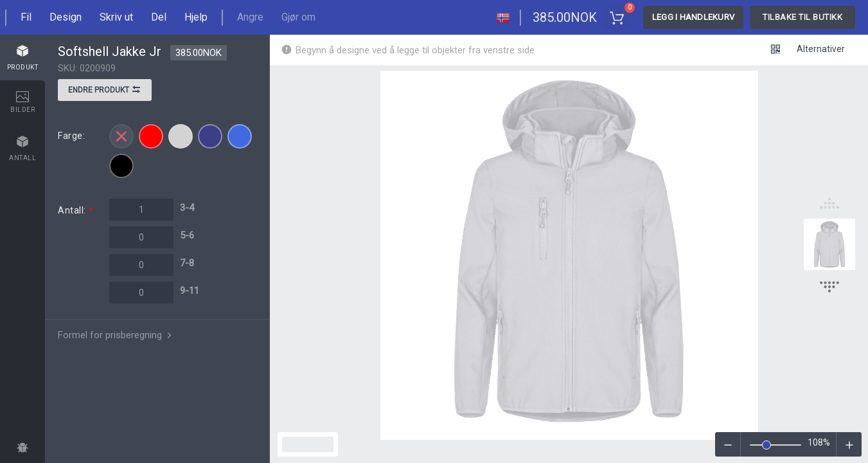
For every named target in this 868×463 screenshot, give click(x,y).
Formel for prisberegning (116, 335)
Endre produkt (105, 91)
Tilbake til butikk (802, 17)
